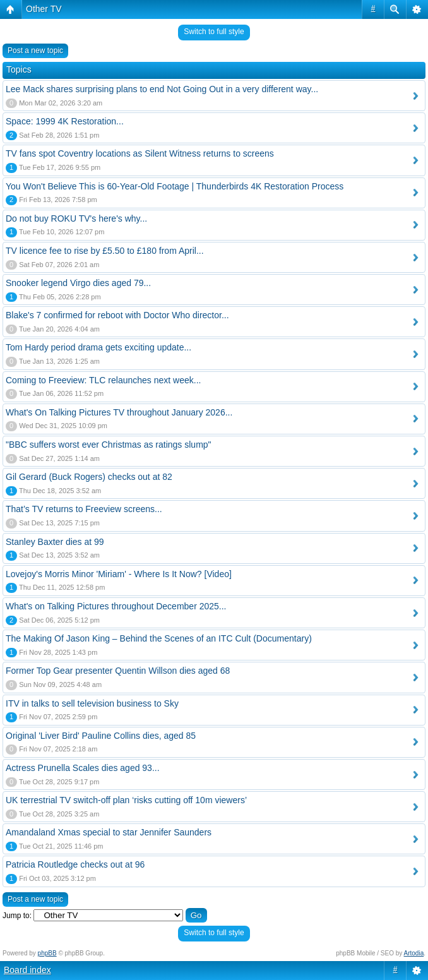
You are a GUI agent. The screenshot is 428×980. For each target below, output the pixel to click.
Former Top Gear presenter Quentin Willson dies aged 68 (118, 671)
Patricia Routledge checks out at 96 (75, 864)
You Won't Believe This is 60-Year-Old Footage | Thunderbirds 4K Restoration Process (175, 186)
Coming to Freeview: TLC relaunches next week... (103, 380)
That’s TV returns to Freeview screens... (84, 509)
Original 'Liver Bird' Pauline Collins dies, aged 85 (101, 736)
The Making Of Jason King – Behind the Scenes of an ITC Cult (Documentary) (159, 638)
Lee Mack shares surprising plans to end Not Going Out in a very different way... (162, 89)
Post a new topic (35, 51)
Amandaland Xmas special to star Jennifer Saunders (109, 832)
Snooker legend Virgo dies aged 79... (78, 283)
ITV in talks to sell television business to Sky (92, 703)
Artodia (414, 953)
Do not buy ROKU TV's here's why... (76, 218)
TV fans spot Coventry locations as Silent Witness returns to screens (140, 153)
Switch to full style (214, 32)
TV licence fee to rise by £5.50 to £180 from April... (105, 251)
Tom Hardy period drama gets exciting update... (98, 347)
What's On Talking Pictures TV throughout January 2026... (119, 412)
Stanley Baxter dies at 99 (55, 542)
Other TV (44, 9)
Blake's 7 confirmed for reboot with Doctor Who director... (117, 315)
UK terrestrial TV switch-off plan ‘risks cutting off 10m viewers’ (126, 800)
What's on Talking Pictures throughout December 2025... (116, 606)
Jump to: (17, 916)
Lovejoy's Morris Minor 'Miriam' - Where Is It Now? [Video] (119, 574)
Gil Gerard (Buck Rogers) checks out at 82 (89, 477)
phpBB (47, 953)
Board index (27, 970)
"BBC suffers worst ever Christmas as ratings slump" (109, 445)
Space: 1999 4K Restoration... (65, 121)
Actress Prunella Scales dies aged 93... (83, 768)
